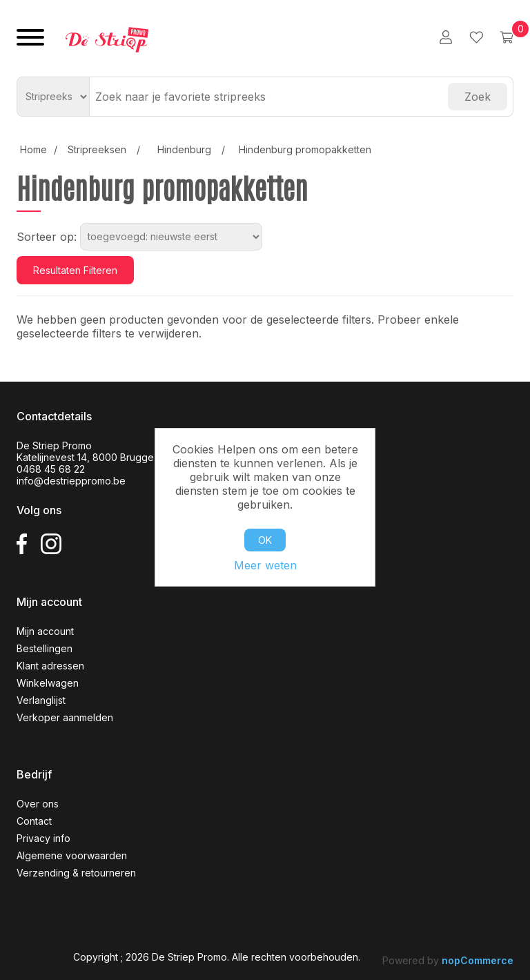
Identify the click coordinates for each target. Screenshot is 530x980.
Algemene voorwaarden (72, 855)
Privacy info (43, 838)
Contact (34, 821)
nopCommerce (478, 960)
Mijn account (45, 631)
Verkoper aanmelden (65, 717)
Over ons (38, 804)
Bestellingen (45, 648)
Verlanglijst (41, 700)
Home (33, 149)
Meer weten (265, 565)
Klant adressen (50, 666)
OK (265, 540)
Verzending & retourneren (76, 873)
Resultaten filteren (75, 270)
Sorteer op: (47, 237)
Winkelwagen (48, 683)
